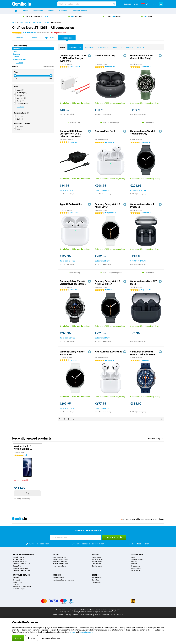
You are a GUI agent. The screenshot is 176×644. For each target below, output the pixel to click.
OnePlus (28, 22)
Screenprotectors (137, 559)
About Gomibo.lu (59, 615)
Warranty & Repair (19, 589)
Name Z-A (140, 46)
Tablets (51, 11)
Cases (133, 557)
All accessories (56, 22)
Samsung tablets (98, 559)
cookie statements (86, 632)
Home (14, 22)
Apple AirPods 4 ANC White (109, 352)
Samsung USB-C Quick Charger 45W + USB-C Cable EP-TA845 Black (71, 134)
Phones (56, 554)
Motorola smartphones (60, 564)
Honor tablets (96, 564)
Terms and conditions (102, 615)
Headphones (136, 566)
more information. (110, 612)
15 (77, 419)
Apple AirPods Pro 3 (105, 131)
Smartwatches (136, 568)
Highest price (116, 46)
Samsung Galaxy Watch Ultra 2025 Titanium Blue (143, 353)
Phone (25, 11)
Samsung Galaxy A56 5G (21, 564)
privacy (73, 632)
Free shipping (71, 114)
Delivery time (17, 582)
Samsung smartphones (60, 559)
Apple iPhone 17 (19, 557)
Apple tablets (96, 557)
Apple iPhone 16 (19, 559)
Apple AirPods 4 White (71, 204)
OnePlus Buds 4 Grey (105, 55)
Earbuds (134, 564)
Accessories (38, 11)
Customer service (79, 11)
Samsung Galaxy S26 (20, 562)
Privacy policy (96, 582)
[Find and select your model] (87, 4)
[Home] (16, 11)
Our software (96, 580)
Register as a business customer (63, 580)
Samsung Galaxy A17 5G (21, 570)
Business (63, 11)
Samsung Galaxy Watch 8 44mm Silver (72, 353)
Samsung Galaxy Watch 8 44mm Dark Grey (107, 283)
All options (18, 63)
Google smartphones (59, 566)
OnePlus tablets (97, 566)
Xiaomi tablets (97, 562)
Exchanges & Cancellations (22, 587)
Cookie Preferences (86, 615)
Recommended (74, 46)
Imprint (76, 615)
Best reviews (88, 46)
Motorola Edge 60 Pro (20, 568)
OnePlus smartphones (60, 562)
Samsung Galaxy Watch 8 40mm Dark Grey (143, 132)
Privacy (69, 615)
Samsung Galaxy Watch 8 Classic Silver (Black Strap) (73, 283)
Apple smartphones (59, 557)
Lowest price (102, 46)
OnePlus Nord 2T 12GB (41, 22)
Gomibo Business (58, 578)
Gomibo (95, 575)
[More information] (28, 113)
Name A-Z (128, 46)
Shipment (16, 584)
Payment (16, 578)
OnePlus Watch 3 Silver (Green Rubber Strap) (142, 57)
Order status (17, 580)
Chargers (134, 562)
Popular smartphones (24, 554)
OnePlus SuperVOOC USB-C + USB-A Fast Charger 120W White (73, 58)
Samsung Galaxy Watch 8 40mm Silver (107, 206)
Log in (136, 4)
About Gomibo (97, 578)
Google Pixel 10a (19, 566)
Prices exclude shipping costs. (110, 610)
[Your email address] (75, 537)
